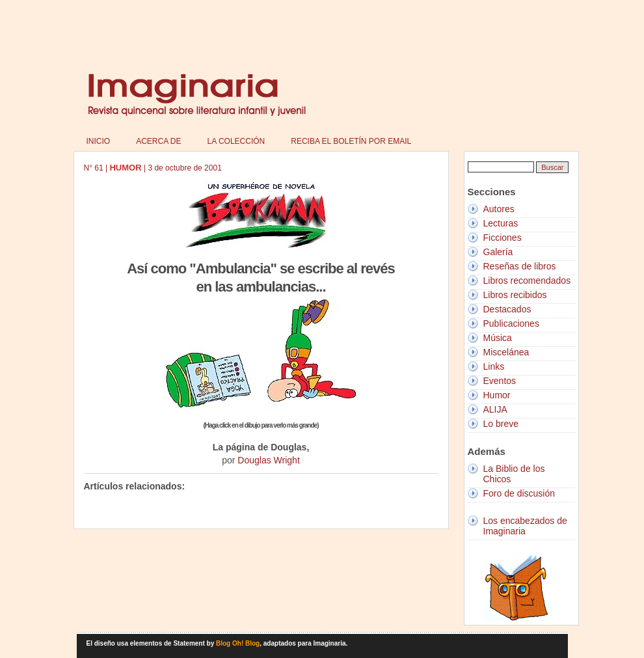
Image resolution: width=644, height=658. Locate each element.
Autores (499, 209)
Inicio (99, 141)
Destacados (507, 309)
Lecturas (501, 223)
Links (494, 366)
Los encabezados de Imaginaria (525, 526)
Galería (498, 252)
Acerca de (158, 141)
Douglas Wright (268, 460)
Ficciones (503, 238)
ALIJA (495, 409)
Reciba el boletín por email (351, 141)
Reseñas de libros (520, 266)
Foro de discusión (519, 493)
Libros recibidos (515, 295)
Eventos (500, 381)
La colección (236, 141)
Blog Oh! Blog (238, 643)
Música (498, 338)
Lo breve (501, 424)
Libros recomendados (527, 281)
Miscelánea (506, 352)
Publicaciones (511, 323)
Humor (497, 395)
